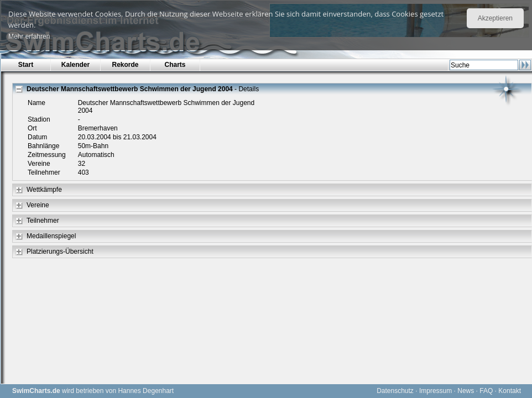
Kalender (75, 65)
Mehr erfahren (29, 36)
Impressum (435, 391)
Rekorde (125, 65)
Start (26, 65)
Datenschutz (395, 391)
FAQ (486, 391)
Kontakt (510, 391)
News (466, 391)
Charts (175, 65)
